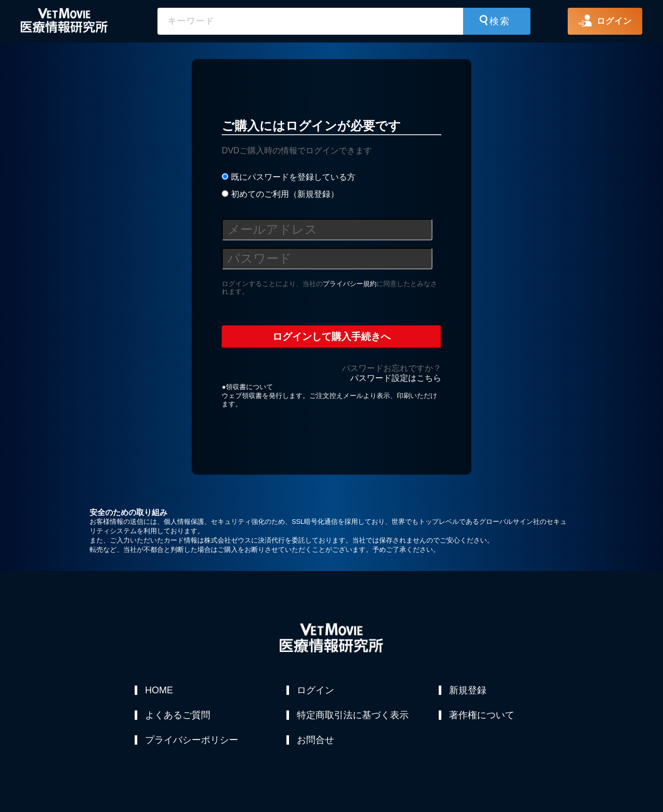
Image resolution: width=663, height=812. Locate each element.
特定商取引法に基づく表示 (353, 715)
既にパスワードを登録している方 (288, 177)
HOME (159, 690)
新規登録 (468, 690)
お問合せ (315, 740)
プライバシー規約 (350, 284)
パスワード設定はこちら (396, 378)
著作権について (482, 715)
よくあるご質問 (178, 715)
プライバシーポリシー (192, 740)
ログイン (315, 690)
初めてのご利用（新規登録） (280, 194)
